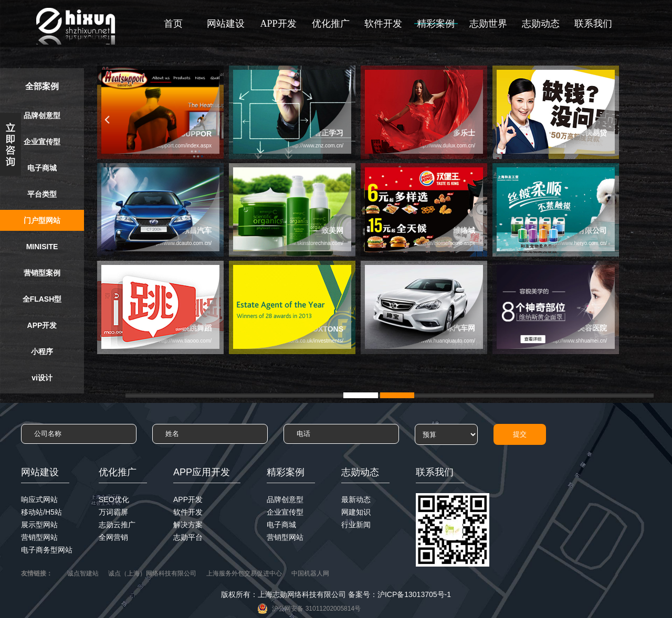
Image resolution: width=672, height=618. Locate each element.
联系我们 (593, 24)
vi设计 (42, 378)
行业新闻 (356, 525)
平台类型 (42, 194)
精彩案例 (436, 24)
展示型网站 (39, 525)
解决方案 (188, 525)
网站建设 (226, 24)
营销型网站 (39, 537)
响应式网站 (39, 499)
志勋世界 (488, 24)
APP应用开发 (202, 472)
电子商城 (42, 168)
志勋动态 (541, 24)
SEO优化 (114, 499)
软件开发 (383, 24)
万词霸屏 (113, 512)
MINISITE (42, 247)
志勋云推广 (117, 525)
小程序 (42, 351)
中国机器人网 (310, 573)
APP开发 (278, 24)
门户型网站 (42, 220)
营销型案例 (42, 273)
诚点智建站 (83, 573)
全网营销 (113, 537)
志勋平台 (188, 537)
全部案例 (42, 86)
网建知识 (356, 512)
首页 (173, 24)
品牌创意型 (42, 115)
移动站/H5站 (41, 512)
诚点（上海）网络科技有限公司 (152, 573)
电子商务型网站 (47, 550)
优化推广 (331, 24)
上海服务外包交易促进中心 (244, 573)
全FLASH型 (42, 299)
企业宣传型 (42, 142)
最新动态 (356, 499)
